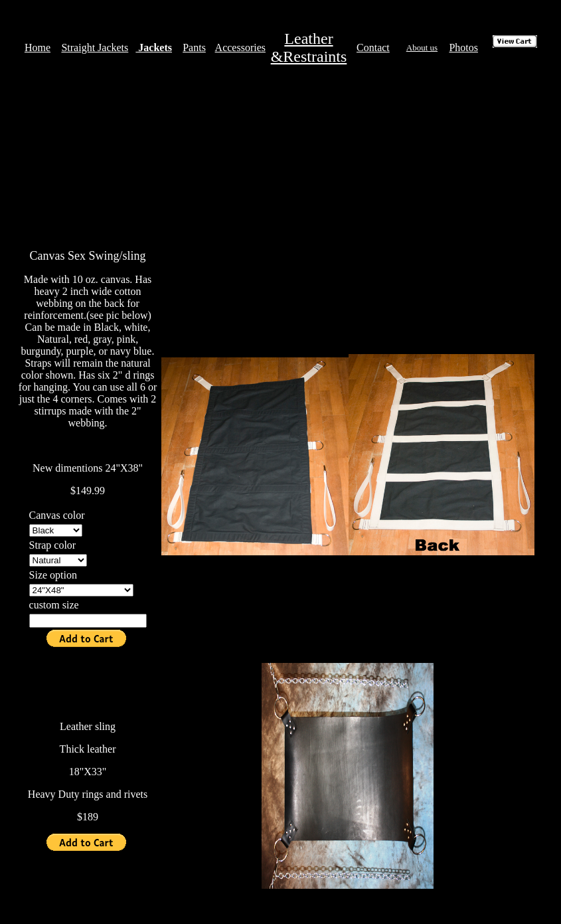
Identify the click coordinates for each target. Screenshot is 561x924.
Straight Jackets (95, 47)
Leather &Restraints (309, 47)
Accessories (240, 47)
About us (422, 47)
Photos (463, 47)
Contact (373, 47)
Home (38, 47)
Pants (194, 47)
